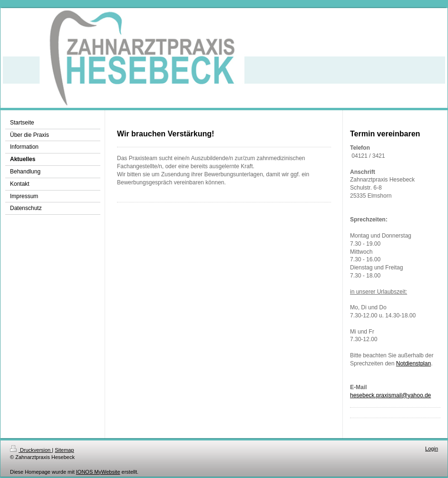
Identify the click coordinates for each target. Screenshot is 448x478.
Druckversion (31, 450)
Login (432, 449)
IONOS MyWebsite (98, 472)
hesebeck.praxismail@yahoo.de (390, 395)
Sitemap (64, 450)
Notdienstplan (414, 363)
